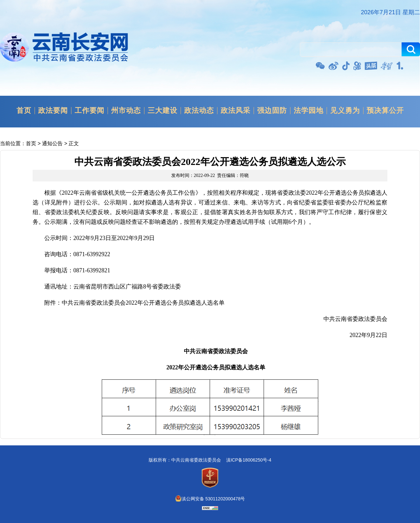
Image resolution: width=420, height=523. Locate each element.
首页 (24, 111)
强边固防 (272, 111)
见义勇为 (345, 111)
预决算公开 (385, 111)
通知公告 (52, 143)
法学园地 (309, 111)
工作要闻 (89, 111)
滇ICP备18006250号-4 (249, 460)
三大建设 (163, 111)
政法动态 (199, 111)
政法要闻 (53, 111)
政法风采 (236, 111)
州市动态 (126, 111)
